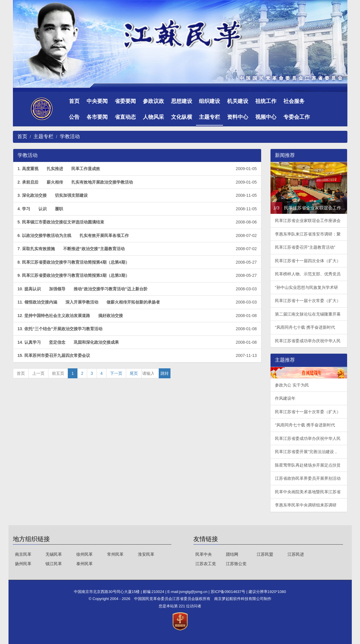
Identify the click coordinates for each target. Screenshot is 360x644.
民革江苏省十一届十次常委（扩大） (308, 301)
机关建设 (238, 101)
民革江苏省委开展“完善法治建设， (306, 452)
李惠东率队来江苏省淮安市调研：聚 (308, 234)
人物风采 (153, 117)
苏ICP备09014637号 (229, 592)
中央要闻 (97, 101)
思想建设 (182, 101)
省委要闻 (125, 101)
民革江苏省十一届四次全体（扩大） (308, 261)
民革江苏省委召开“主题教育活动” (305, 247)
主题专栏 (209, 117)
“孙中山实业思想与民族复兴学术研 (306, 287)
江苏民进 (296, 554)
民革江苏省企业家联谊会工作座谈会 (308, 221)
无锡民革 (54, 554)
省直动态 (125, 117)
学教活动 (70, 137)
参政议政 (153, 101)
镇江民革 (54, 564)
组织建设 (209, 101)
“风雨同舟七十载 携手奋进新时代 (305, 327)
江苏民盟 (265, 554)
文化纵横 (182, 117)
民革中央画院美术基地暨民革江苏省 (308, 492)
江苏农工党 (206, 564)
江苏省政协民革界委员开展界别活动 (308, 478)
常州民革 (115, 554)
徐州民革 (84, 554)
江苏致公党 (236, 564)
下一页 (116, 373)
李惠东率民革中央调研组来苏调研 (306, 505)
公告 (74, 117)
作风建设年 (285, 398)
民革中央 (204, 554)
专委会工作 (297, 117)
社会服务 (294, 101)
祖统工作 (266, 101)
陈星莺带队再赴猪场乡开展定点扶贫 (308, 465)
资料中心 (238, 117)
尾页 (134, 373)
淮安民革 (146, 554)
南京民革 (23, 554)
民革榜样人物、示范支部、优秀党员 (308, 274)
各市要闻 (97, 117)
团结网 (232, 554)
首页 (74, 101)
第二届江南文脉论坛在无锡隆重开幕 (308, 314)
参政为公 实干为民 (292, 385)
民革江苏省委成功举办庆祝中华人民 (308, 341)
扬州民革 (23, 564)
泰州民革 (84, 564)
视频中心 (266, 117)
